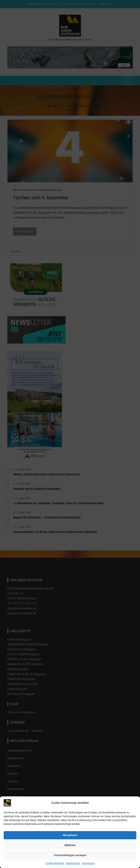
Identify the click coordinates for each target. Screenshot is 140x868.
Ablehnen (70, 845)
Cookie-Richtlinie (55, 863)
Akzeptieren (70, 835)
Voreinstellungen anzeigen (70, 855)
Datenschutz (73, 863)
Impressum (88, 863)
